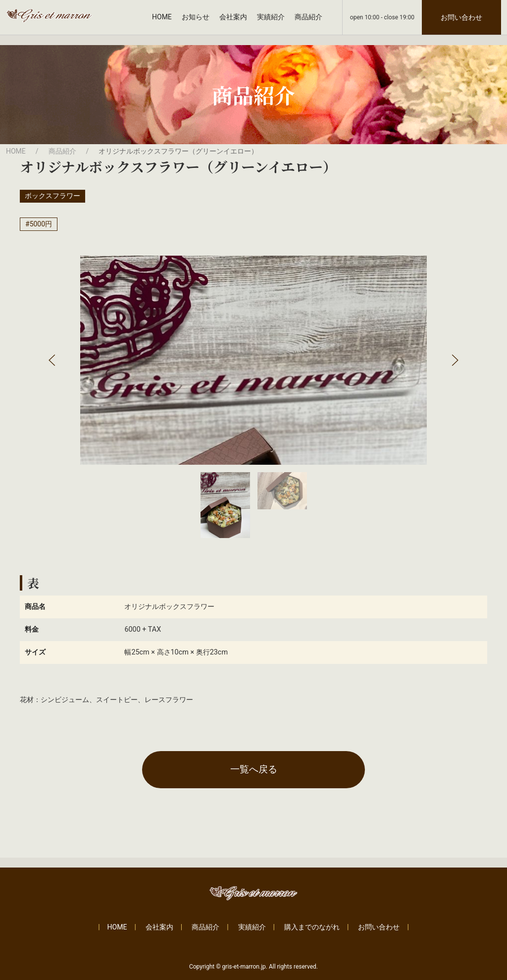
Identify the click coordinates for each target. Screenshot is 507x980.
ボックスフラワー (52, 196)
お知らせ (196, 17)
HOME (162, 17)
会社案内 (233, 17)
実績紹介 (271, 17)
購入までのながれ (312, 927)
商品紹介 (308, 17)
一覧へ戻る (254, 769)
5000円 (41, 224)
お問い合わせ (461, 17)
